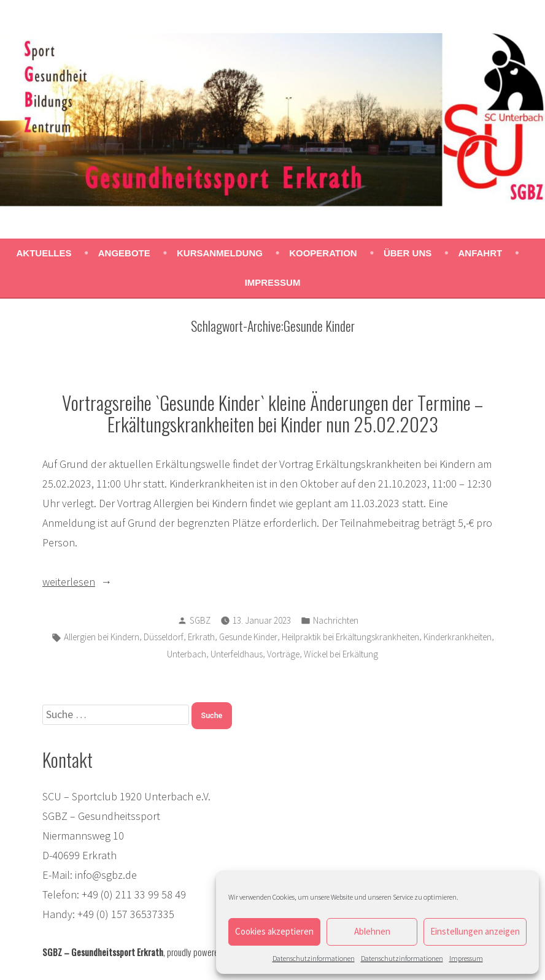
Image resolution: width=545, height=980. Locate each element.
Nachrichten (336, 620)
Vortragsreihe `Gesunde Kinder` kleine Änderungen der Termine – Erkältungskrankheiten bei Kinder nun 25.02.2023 (272, 413)
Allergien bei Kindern (102, 637)
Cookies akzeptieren (274, 931)
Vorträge (283, 654)
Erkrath (201, 637)
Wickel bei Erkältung (341, 654)
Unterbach (187, 654)
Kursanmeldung (220, 253)
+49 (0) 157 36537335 (126, 914)
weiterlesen (95, 582)
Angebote (124, 253)
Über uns (408, 253)
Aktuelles (44, 253)
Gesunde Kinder (248, 637)
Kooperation (323, 253)
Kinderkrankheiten (458, 637)
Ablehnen (372, 931)
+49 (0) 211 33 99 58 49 (134, 894)
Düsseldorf (164, 637)
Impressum (466, 958)
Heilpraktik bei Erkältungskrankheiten (350, 637)
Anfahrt (481, 253)
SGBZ (200, 620)
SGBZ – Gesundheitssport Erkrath (103, 952)
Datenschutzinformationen (314, 958)
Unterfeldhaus (237, 654)
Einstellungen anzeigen (475, 931)
